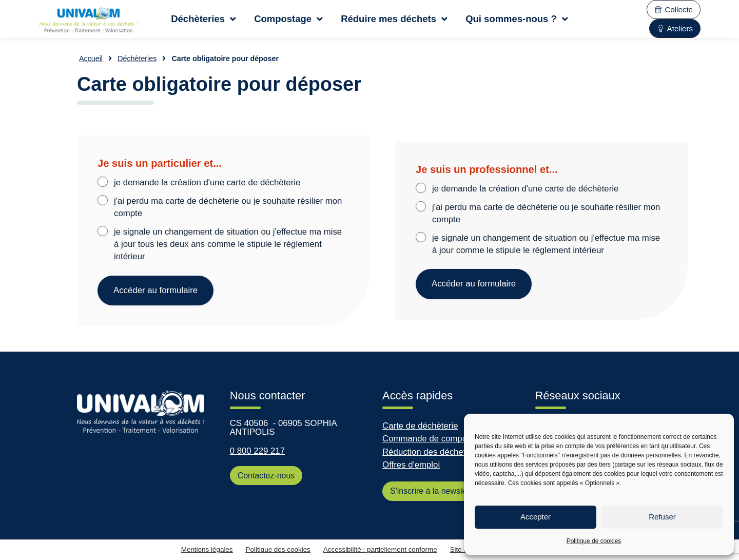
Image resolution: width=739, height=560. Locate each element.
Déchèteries (203, 19)
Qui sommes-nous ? (517, 19)
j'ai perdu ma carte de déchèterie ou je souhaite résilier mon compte (228, 207)
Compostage (288, 19)
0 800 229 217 (257, 451)
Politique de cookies (594, 541)
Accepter (536, 517)
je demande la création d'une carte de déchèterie (207, 182)
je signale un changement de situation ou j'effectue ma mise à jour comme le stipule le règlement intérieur (546, 244)
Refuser (662, 517)
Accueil (91, 59)
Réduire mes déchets (394, 19)
